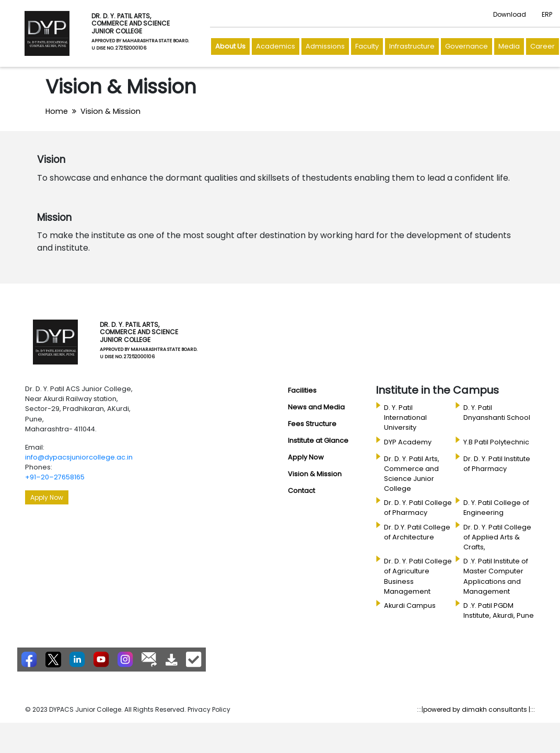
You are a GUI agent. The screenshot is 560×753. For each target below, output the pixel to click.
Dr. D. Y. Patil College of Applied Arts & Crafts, (497, 537)
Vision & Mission (110, 111)
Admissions (325, 46)
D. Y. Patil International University (405, 417)
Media (509, 46)
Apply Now (47, 497)
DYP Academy (408, 442)
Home (57, 111)
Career (542, 46)
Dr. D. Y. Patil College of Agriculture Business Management (418, 576)
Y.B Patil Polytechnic (496, 442)
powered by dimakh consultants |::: (479, 709)
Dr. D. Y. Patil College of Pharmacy (418, 508)
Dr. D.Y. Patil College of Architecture (417, 532)
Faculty (367, 46)
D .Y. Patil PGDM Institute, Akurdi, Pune (499, 610)
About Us (230, 46)
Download (510, 14)
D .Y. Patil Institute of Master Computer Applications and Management (496, 576)
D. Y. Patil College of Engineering (496, 508)
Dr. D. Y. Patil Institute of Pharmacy (497, 464)
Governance (466, 46)
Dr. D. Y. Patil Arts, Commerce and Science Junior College (412, 474)
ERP (547, 14)
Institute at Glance (318, 440)
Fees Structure (312, 424)
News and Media (316, 407)
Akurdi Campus (410, 605)
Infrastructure (412, 46)
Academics (276, 46)
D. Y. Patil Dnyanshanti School (497, 413)
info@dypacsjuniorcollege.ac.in (79, 457)
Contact (301, 491)
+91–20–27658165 (55, 477)
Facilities (302, 390)
